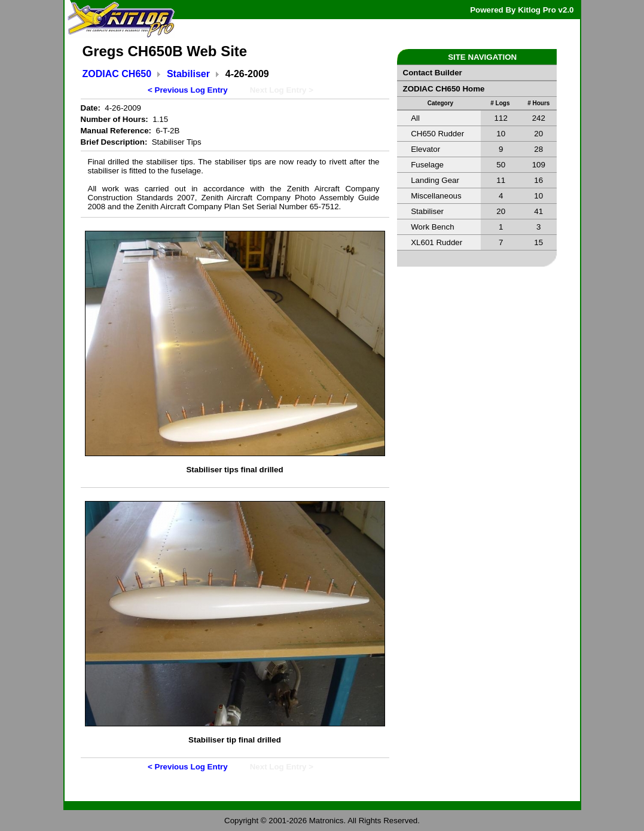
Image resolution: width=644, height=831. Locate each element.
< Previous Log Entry (188, 90)
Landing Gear (435, 180)
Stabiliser (188, 74)
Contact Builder (433, 73)
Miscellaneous (436, 196)
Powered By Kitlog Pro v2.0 (522, 10)
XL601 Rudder (437, 242)
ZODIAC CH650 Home (444, 89)
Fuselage (427, 165)
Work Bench (432, 227)
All (415, 118)
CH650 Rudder (437, 134)
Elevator (425, 149)
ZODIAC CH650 (117, 74)
